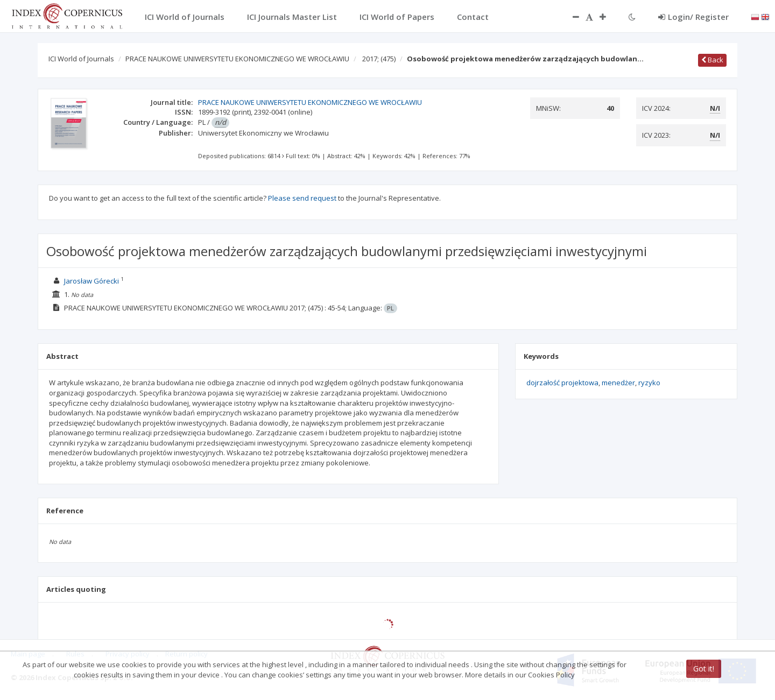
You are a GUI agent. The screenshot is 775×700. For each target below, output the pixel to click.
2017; (379, 59)
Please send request (302, 198)
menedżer (618, 383)
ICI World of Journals (81, 59)
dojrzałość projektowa (562, 383)
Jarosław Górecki (91, 281)
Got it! (704, 669)
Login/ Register (693, 17)
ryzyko (649, 383)
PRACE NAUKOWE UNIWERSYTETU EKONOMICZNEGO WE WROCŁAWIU (237, 59)
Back (712, 60)
